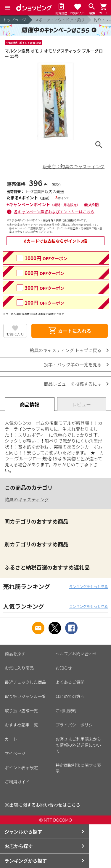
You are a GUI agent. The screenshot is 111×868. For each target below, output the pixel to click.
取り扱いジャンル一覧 (25, 696)
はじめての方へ (70, 696)
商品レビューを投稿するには (73, 384)
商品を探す (15, 654)
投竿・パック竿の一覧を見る (73, 364)
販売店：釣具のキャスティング (74, 166)
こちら (74, 805)
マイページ (15, 753)
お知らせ (64, 668)
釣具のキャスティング (27, 499)
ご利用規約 (66, 710)
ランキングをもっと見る (89, 586)
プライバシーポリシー (76, 725)
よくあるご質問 (70, 682)
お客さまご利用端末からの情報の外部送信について (78, 745)
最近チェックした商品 (25, 682)
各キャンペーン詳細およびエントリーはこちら (54, 212)
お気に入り (15, 334)
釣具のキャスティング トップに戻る (66, 350)
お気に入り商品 (19, 668)
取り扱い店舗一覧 (21, 710)
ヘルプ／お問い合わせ (76, 654)
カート (11, 739)
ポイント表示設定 (21, 767)
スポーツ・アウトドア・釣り (60, 20)
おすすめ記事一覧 (21, 725)
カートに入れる (70, 331)
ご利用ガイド (17, 782)
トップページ (15, 20)
